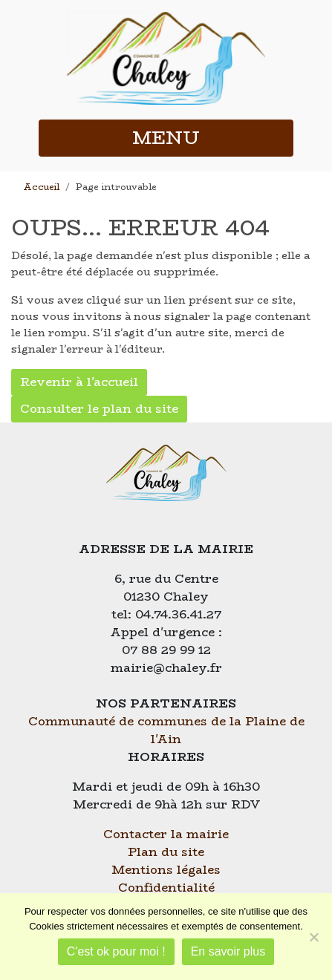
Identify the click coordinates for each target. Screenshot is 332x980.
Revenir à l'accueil (79, 382)
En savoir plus (228, 951)
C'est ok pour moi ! (116, 951)
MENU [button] (166, 138)
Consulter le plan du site (99, 409)
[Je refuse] (313, 937)
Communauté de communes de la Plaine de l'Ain (166, 730)
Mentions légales (166, 870)
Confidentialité (166, 888)
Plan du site (166, 852)
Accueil (41, 187)
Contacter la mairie (166, 834)
